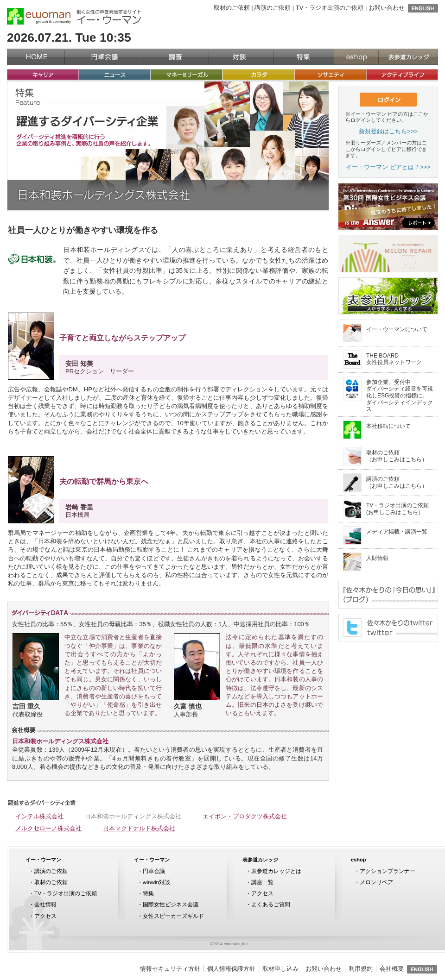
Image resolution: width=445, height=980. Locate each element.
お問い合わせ (387, 8)
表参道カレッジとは (276, 871)
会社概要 (392, 969)
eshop (356, 57)
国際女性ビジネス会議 (171, 904)
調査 (176, 57)
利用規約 (361, 969)
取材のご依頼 (232, 8)
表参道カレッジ (408, 57)
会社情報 (45, 904)
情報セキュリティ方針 (170, 969)
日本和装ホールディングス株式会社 (133, 816)
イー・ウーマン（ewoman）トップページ (36, 57)
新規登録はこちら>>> (388, 131)
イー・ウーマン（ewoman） (39, 16)
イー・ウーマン (43, 860)
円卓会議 (104, 57)
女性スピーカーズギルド (173, 916)
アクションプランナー (388, 871)
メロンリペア (376, 882)
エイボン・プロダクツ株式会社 (245, 816)
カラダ (258, 74)
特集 (304, 57)
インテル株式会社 (39, 816)
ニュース (115, 74)
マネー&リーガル (187, 74)
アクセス (45, 916)
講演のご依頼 (273, 8)
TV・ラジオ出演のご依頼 (330, 8)
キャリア (43, 74)
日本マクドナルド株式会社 (139, 828)
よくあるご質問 (271, 904)
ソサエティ (330, 74)
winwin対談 (156, 882)
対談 (241, 57)
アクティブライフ (402, 74)
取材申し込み (280, 969)
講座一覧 (262, 882)
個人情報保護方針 (231, 969)
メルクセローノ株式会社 (48, 828)
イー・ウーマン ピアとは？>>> (388, 167)
